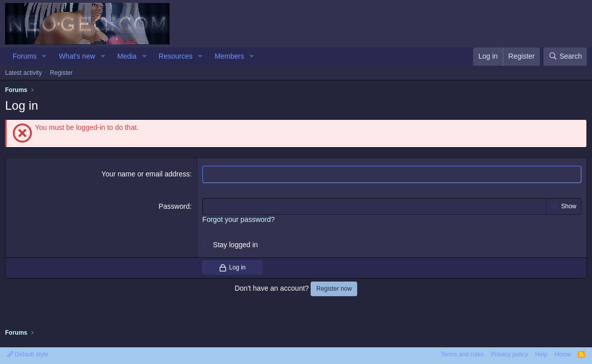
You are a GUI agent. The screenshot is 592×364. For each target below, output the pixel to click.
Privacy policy (509, 354)
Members (229, 56)
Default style (28, 354)
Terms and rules (462, 354)
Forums (25, 56)
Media (127, 56)
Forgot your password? (239, 219)
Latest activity (24, 73)
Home (563, 354)
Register (61, 73)
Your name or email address (145, 174)
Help (541, 354)
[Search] (565, 57)
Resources (176, 56)
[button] (44, 57)
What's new (77, 56)
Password (174, 206)
